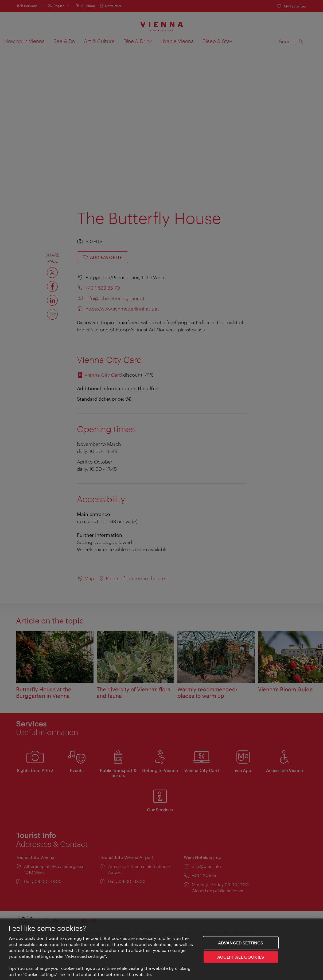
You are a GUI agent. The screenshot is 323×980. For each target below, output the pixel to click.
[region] (161, 949)
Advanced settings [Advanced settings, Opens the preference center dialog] (241, 943)
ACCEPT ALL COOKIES (241, 957)
